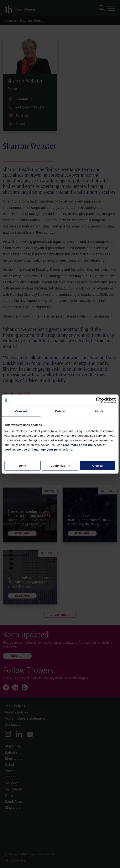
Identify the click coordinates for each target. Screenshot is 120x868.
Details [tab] (60, 411)
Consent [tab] (21, 411)
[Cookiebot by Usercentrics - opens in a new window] (99, 400)
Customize (60, 466)
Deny (22, 466)
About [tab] (99, 411)
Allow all (98, 466)
